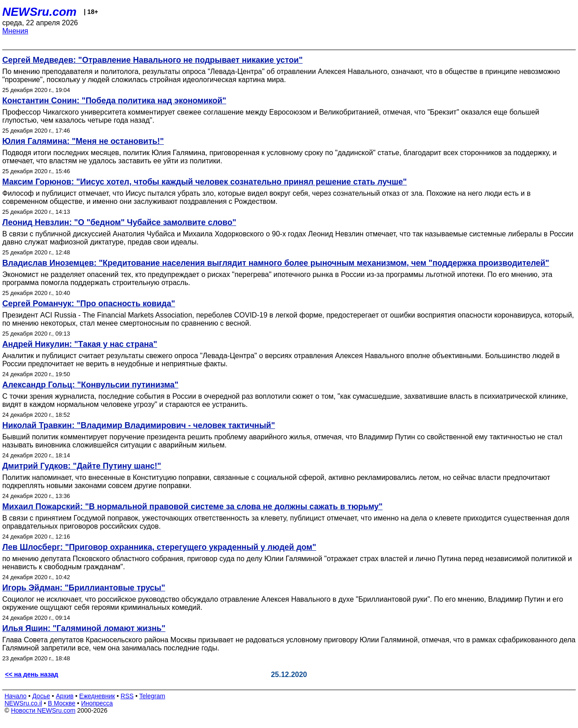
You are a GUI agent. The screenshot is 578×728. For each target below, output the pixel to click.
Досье (41, 696)
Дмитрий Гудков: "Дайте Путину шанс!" (82, 466)
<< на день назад (32, 674)
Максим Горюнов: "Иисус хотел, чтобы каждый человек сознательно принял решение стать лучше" (205, 182)
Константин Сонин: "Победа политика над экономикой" (114, 101)
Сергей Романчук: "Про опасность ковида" (89, 304)
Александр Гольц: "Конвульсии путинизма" (90, 385)
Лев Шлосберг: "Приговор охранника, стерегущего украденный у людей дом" (159, 547)
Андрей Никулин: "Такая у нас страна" (80, 344)
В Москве (62, 703)
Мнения (15, 31)
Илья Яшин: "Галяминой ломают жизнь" (84, 628)
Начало (16, 696)
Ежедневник (97, 696)
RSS (127, 696)
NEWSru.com (39, 12)
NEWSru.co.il (23, 703)
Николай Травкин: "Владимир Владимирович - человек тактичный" (139, 425)
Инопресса (97, 703)
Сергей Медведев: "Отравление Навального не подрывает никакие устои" (153, 60)
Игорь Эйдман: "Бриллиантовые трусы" (84, 588)
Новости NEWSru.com (43, 710)
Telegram (153, 696)
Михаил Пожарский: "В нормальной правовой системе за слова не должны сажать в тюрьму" (192, 507)
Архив (65, 696)
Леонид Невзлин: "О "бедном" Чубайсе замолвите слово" (119, 222)
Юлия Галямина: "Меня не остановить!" (83, 141)
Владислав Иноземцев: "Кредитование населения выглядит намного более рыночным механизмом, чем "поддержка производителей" (276, 263)
